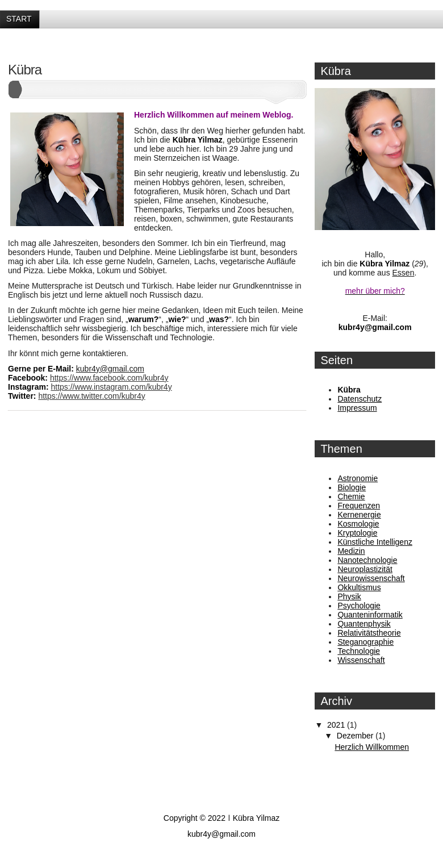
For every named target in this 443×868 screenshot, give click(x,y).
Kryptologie (357, 533)
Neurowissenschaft (371, 578)
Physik (349, 596)
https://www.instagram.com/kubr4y (111, 387)
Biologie (352, 487)
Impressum (357, 408)
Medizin (351, 551)
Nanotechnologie (367, 560)
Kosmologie (358, 524)
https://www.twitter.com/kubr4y (91, 396)
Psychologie (359, 606)
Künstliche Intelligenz (375, 542)
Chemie (351, 496)
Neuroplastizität (365, 569)
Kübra (25, 70)
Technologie (359, 651)
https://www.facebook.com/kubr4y (109, 378)
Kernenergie (359, 515)
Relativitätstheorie (369, 633)
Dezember (356, 736)
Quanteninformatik (370, 615)
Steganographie (365, 642)
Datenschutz (360, 399)
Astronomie (358, 478)
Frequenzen (359, 506)
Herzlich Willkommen (372, 747)
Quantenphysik (364, 624)
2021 (337, 725)
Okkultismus (359, 587)
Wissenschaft (361, 660)
